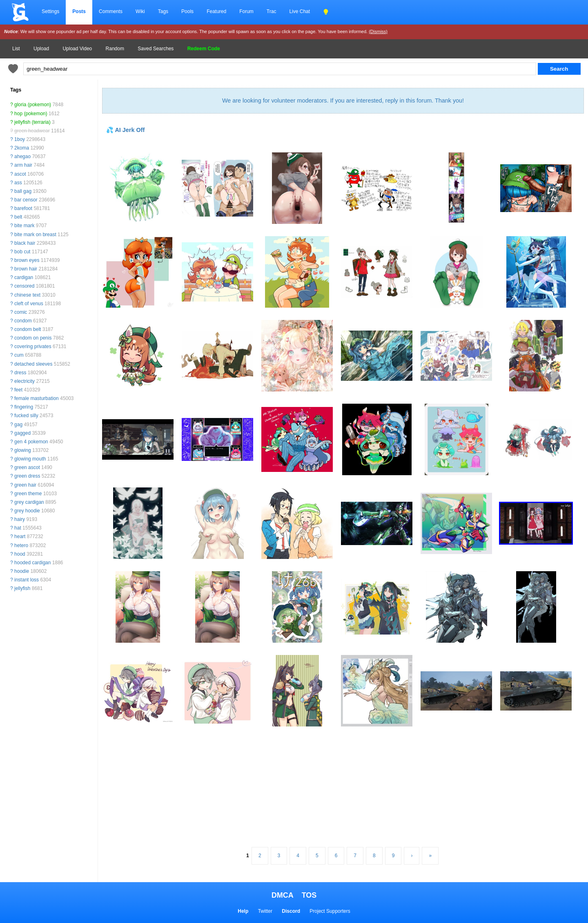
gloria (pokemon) (33, 105)
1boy (20, 139)
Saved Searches (156, 49)
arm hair (23, 165)
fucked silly (26, 416)
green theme (28, 494)
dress (20, 373)
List (16, 49)
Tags (163, 11)
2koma (22, 148)
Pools (187, 11)
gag (18, 425)
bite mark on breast (35, 235)
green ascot (27, 467)
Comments (111, 11)
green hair (25, 485)
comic (21, 312)
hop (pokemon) (31, 114)
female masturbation (37, 398)
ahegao (22, 156)
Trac (272, 11)
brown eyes (27, 260)
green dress (27, 476)
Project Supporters (330, 911)
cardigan (24, 277)
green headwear (32, 131)
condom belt (28, 329)
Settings (50, 11)
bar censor (26, 200)
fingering (24, 407)
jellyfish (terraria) (32, 122)
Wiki (140, 11)
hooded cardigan (32, 563)
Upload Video (77, 49)
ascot (20, 174)
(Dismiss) (378, 31)
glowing (23, 450)
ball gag (23, 191)
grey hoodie (27, 511)
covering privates (33, 346)
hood (20, 554)
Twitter (265, 911)
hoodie (22, 571)
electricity (24, 381)
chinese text (27, 295)
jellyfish (22, 588)
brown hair (26, 269)
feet (18, 390)
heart (20, 536)
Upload (41, 49)
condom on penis (33, 338)
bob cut (22, 252)
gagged (22, 433)
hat (18, 528)
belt (18, 217)
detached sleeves (33, 364)
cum (19, 355)
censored (24, 286)
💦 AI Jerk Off (125, 130)
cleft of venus (29, 304)
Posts (79, 11)
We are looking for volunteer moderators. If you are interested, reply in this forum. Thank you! (343, 101)
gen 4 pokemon (31, 442)
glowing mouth (30, 459)
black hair (25, 243)
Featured (216, 11)
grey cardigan (29, 502)
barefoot (23, 208)
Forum (246, 11)
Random (115, 49)
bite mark (24, 226)
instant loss (27, 580)
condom (23, 321)
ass (18, 183)
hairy (20, 519)
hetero (21, 545)
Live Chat (300, 11)
